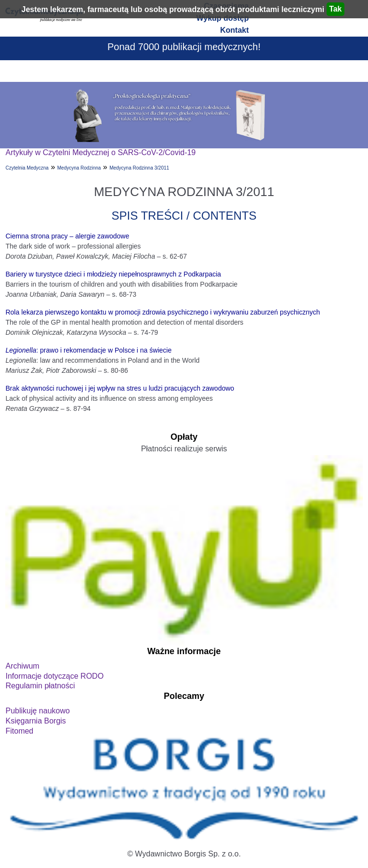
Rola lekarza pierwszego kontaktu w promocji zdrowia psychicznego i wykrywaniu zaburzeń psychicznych (163, 312)
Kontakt (235, 30)
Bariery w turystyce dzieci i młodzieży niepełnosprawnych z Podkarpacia (113, 274)
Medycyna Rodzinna (79, 168)
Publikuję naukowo (37, 711)
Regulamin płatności (40, 686)
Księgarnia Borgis (35, 721)
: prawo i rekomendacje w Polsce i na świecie (88, 350)
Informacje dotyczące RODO (54, 676)
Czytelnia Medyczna (27, 168)
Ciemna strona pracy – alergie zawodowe (67, 236)
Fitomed (19, 731)
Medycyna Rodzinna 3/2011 (139, 168)
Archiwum (22, 666)
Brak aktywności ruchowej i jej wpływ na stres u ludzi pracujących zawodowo (120, 388)
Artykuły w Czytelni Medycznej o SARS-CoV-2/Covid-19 (100, 152)
